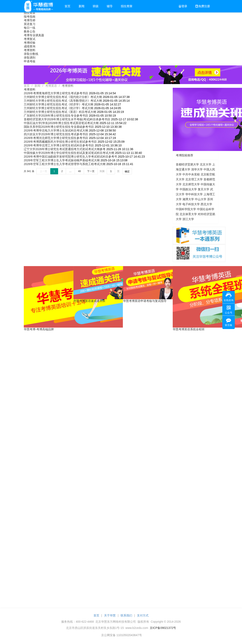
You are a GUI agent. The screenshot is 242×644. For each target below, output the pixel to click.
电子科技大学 (191, 204)
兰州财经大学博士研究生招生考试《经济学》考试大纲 (59, 104)
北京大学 (206, 164)
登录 (183, 6)
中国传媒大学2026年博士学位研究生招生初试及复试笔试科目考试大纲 (69, 153)
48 (79, 171)
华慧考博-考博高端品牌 (39, 329)
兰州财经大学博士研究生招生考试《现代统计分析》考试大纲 (63, 97)
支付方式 (143, 615)
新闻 (81, 6)
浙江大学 (188, 219)
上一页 (43, 171)
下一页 (91, 171)
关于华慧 (110, 615)
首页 (67, 6)
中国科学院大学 (186, 209)
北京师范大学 (191, 184)
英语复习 (30, 24)
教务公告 (30, 31)
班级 (96, 6)
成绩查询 (30, 46)
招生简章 (127, 6)
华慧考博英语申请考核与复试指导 (145, 301)
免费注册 (203, 6)
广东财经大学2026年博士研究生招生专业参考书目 (56, 116)
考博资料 (30, 50)
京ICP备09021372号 (163, 628)
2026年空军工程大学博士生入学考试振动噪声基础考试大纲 (62, 160)
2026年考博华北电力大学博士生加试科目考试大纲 (56, 130)
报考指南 (30, 17)
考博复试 (30, 39)
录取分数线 (31, 54)
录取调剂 (30, 58)
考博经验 (30, 43)
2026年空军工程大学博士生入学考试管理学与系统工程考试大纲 (65, 164)
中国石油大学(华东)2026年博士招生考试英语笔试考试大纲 (61, 123)
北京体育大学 (188, 214)
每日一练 (30, 28)
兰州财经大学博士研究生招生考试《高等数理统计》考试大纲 (63, 101)
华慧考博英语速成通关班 (89, 301)
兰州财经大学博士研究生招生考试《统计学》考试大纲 (59, 108)
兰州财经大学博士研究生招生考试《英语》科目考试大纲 (60, 112)
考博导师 (30, 20)
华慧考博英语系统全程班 (189, 329)
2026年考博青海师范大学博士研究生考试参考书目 (56, 93)
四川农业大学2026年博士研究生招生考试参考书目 (56, 134)
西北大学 (206, 204)
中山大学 (201, 199)
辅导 (110, 6)
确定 (127, 171)
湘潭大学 (188, 199)
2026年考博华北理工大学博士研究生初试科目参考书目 (59, 145)
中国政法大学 (188, 189)
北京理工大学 (194, 179)
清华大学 (197, 169)
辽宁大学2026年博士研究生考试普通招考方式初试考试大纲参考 (65, 149)
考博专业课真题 (34, 35)
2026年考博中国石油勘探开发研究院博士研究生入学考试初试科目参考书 (70, 157)
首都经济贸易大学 (187, 164)
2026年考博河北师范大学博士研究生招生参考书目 (56, 138)
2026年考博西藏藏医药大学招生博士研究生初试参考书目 (60, 142)
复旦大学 (204, 189)
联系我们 (126, 615)
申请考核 (30, 61)
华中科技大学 (194, 194)
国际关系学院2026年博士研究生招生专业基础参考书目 (59, 127)
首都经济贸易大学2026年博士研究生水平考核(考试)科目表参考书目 (67, 119)
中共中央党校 (191, 174)
